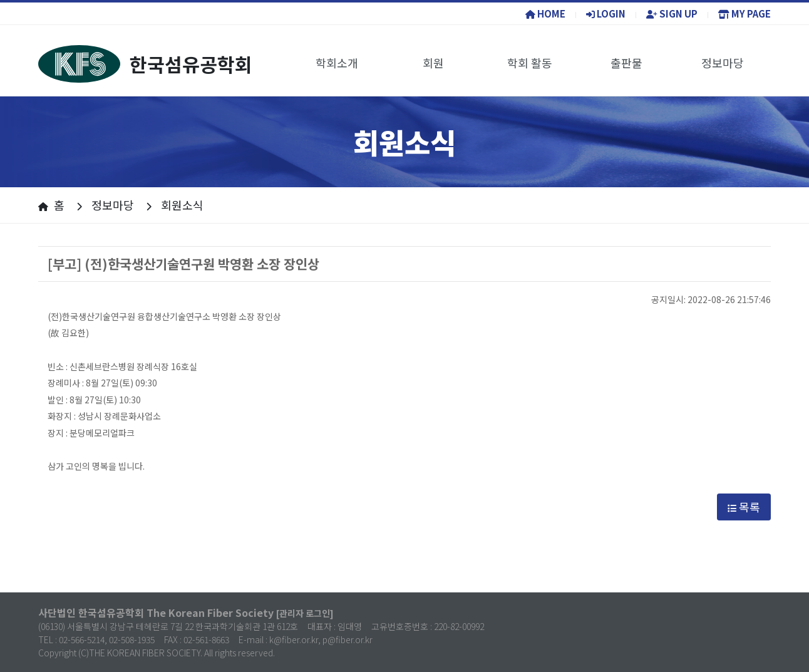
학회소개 (337, 63)
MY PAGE (745, 13)
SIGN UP (672, 13)
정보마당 (723, 63)
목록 (744, 507)
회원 (433, 63)
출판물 (626, 63)
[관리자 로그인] (305, 613)
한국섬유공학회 (145, 64)
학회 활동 (530, 63)
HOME (545, 13)
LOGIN (606, 13)
